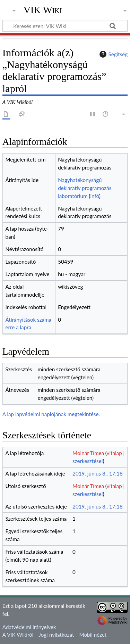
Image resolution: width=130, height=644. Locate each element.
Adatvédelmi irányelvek (29, 627)
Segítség (113, 54)
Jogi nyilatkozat (57, 635)
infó (94, 196)
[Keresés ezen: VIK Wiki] (65, 26)
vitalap (114, 453)
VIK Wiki (43, 10)
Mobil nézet (93, 635)
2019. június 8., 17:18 (98, 473)
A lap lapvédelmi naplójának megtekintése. (51, 414)
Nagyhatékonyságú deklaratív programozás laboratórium (85, 188)
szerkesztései (88, 461)
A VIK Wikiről (18, 635)
